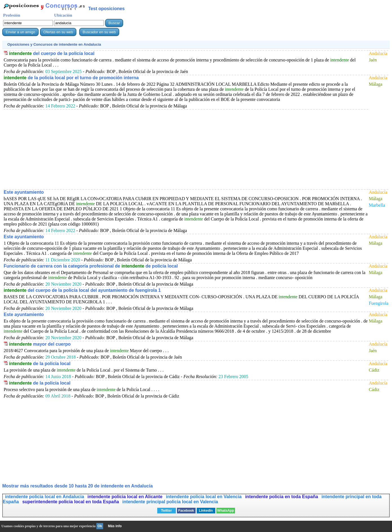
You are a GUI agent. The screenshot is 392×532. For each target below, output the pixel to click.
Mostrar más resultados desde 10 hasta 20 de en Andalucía (77, 486)
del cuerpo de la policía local (52, 53)
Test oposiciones (107, 9)
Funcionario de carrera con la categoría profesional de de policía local (91, 266)
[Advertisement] (173, 149)
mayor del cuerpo (40, 344)
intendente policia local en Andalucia (45, 497)
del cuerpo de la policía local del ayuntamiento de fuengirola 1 (82, 290)
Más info (115, 526)
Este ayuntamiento (24, 192)
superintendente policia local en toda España (71, 502)
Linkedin (206, 511)
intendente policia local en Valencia (204, 497)
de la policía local (40, 364)
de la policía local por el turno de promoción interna (71, 78)
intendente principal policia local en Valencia (170, 502)
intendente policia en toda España (282, 497)
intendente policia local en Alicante (126, 497)
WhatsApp (226, 511)
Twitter (166, 511)
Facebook (186, 511)
